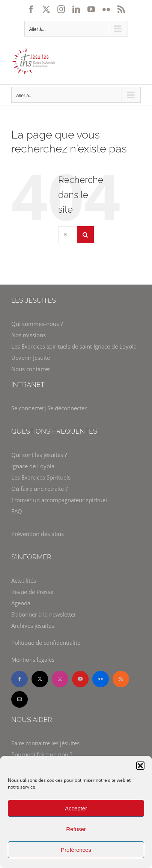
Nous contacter (31, 369)
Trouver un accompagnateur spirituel (59, 500)
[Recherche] (85, 235)
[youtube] (80, 679)
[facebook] (20, 679)
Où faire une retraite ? (39, 489)
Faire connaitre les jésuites (45, 743)
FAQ (17, 511)
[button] (140, 766)
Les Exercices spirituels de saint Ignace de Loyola (74, 346)
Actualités (24, 580)
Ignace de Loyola (33, 466)
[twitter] (40, 679)
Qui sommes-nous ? (37, 324)
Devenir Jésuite (31, 358)
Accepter (76, 808)
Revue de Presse (32, 592)
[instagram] (60, 679)
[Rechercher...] (68, 235)
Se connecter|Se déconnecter (49, 408)
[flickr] (101, 679)
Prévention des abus (38, 534)
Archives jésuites (33, 626)
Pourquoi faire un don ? (42, 754)
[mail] (20, 699)
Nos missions (29, 335)
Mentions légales (33, 659)
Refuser (76, 829)
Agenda (21, 603)
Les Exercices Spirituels (41, 477)
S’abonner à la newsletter (44, 614)
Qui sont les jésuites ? (39, 455)
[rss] (121, 679)
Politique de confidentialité (46, 643)
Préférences (76, 850)
